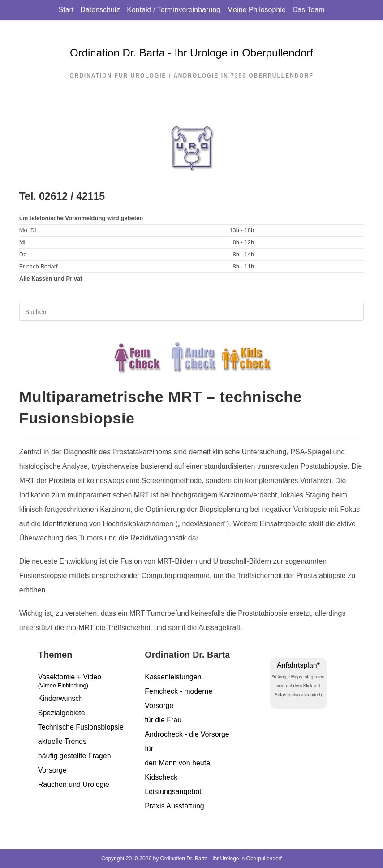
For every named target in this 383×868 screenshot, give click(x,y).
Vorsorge (52, 770)
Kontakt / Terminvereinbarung (174, 10)
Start (66, 10)
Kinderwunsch (61, 698)
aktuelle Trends (62, 741)
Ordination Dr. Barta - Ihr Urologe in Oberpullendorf (191, 53)
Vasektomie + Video (85, 682)
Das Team (309, 10)
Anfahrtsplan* (298, 665)
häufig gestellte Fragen (75, 756)
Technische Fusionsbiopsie (81, 727)
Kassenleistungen (173, 677)
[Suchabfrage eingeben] (192, 312)
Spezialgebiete (62, 713)
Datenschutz (100, 10)
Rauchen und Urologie (74, 784)
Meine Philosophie (256, 10)
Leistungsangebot (173, 792)
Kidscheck (161, 777)
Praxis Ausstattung (174, 806)
